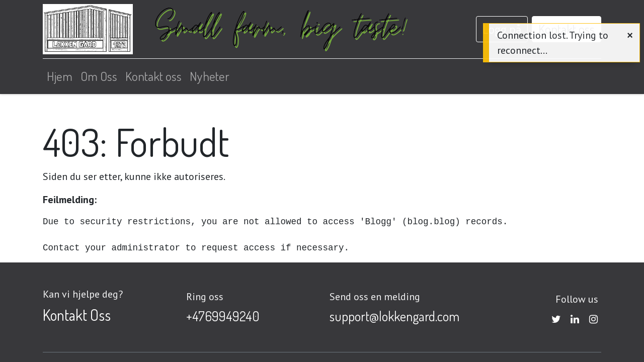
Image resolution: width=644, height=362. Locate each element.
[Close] (630, 35)
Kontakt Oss (77, 315)
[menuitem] (60, 76)
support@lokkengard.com (394, 316)
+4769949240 (223, 316)
